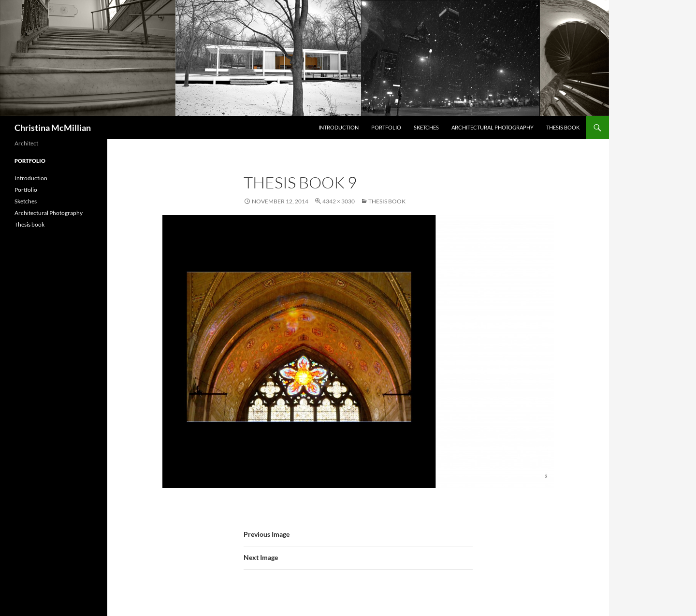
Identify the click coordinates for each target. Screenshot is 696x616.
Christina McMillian (53, 128)
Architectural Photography (493, 127)
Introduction (339, 127)
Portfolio (386, 127)
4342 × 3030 (339, 201)
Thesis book (563, 127)
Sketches (426, 127)
